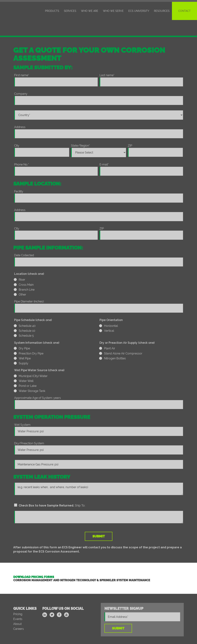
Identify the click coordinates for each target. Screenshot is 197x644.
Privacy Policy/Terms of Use (153, 633)
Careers (19, 613)
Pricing (18, 598)
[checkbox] (99, 272)
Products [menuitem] (52, 11)
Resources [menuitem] (162, 11)
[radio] (99, 265)
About (17, 608)
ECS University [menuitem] (139, 11)
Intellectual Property (118, 633)
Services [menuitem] (70, 11)
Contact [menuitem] (184, 11)
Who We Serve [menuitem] (113, 11)
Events (18, 603)
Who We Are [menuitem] (90, 11)
